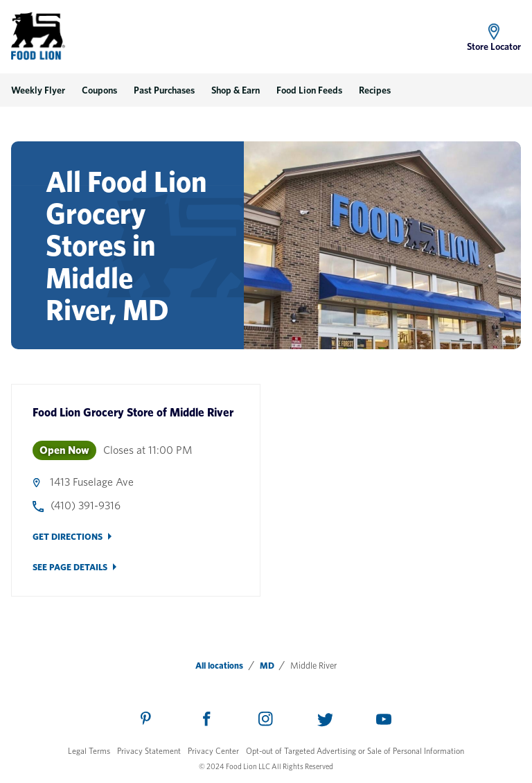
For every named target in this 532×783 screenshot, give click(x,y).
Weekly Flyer (38, 90)
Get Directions (68, 537)
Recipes (375, 90)
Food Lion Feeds (309, 90)
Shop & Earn (236, 90)
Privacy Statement (149, 751)
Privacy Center (213, 751)
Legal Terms (89, 751)
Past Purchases (164, 90)
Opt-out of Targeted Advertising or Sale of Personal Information (355, 751)
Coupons (99, 90)
